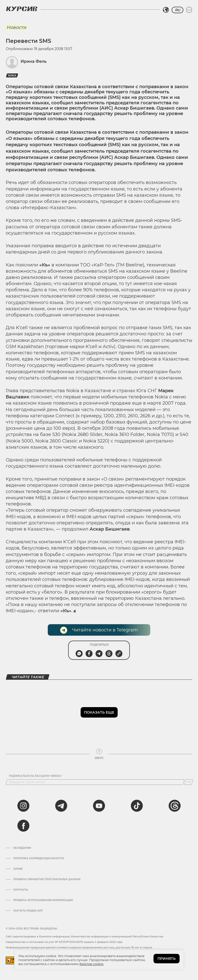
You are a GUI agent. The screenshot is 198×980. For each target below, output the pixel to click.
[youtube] (99, 806)
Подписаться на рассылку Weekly (35, 776)
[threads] (175, 806)
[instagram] (23, 806)
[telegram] (61, 806)
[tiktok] (137, 806)
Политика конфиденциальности (38, 858)
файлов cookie (91, 964)
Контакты (21, 890)
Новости (16, 27)
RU (177, 10)
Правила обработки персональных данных (47, 879)
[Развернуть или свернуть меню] (189, 10)
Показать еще (99, 712)
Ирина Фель (34, 61)
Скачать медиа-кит (28, 911)
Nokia (12, 76)
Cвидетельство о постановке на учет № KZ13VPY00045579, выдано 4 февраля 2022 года (64, 942)
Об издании (22, 848)
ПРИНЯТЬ (167, 959)
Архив (18, 869)
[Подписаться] (189, 782)
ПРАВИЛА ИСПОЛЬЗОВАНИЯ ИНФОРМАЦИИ (43, 900)
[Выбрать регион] (166, 10)
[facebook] (23, 826)
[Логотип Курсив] (22, 9)
